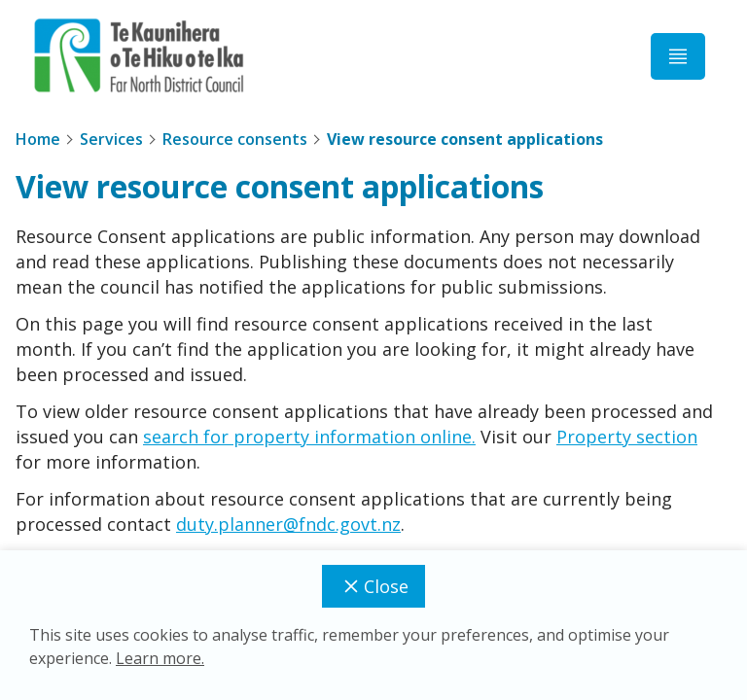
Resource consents (235, 139)
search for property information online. (309, 437)
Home (38, 139)
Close (373, 586)
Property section (627, 437)
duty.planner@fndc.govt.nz (288, 524)
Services (111, 139)
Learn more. (160, 658)
